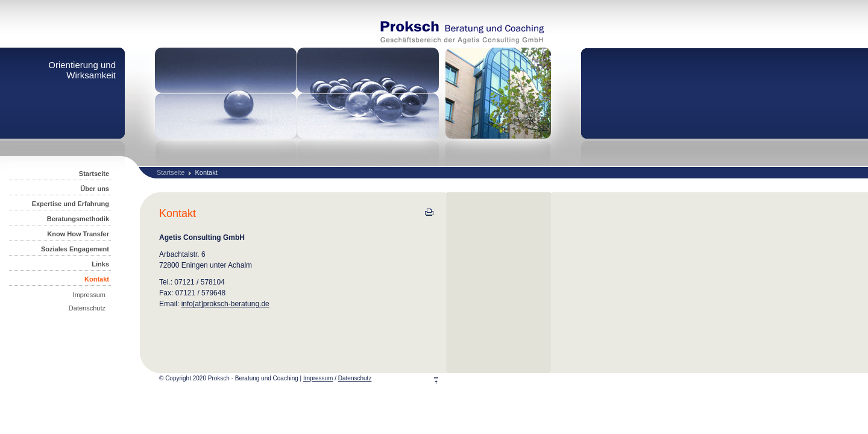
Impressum (89, 295)
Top (443, 381)
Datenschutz (87, 308)
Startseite (171, 172)
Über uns (95, 189)
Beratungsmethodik (78, 219)
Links (100, 264)
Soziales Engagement (75, 249)
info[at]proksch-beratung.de (225, 304)
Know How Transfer (78, 234)
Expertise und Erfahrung (71, 204)
